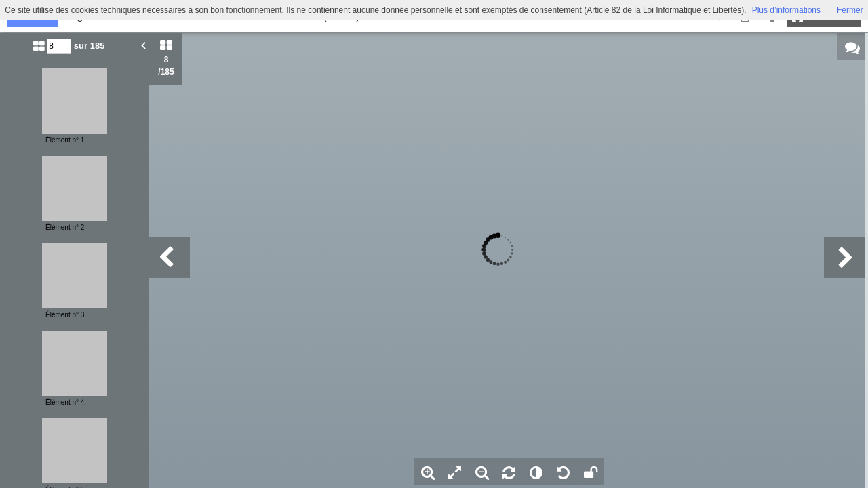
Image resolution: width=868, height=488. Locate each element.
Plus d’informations (786, 10)
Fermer (850, 10)
